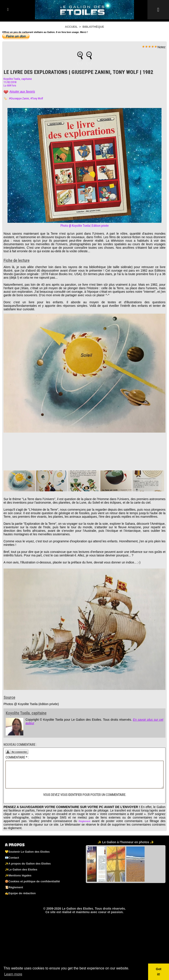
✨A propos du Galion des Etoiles (28, 864)
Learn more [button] (13, 974)
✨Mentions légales (18, 875)
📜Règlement (14, 887)
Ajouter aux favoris (22, 91)
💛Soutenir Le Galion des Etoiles (27, 852)
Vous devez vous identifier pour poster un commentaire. (85, 795)
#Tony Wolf (37, 98)
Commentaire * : (17, 757)
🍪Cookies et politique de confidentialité (32, 881)
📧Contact (12, 858)
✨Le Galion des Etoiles (21, 869)
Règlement (84, 821)
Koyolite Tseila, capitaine (18, 79)
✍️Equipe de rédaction (20, 893)
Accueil (71, 27)
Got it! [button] (159, 972)
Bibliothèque (93, 27)
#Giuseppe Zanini (19, 98)
